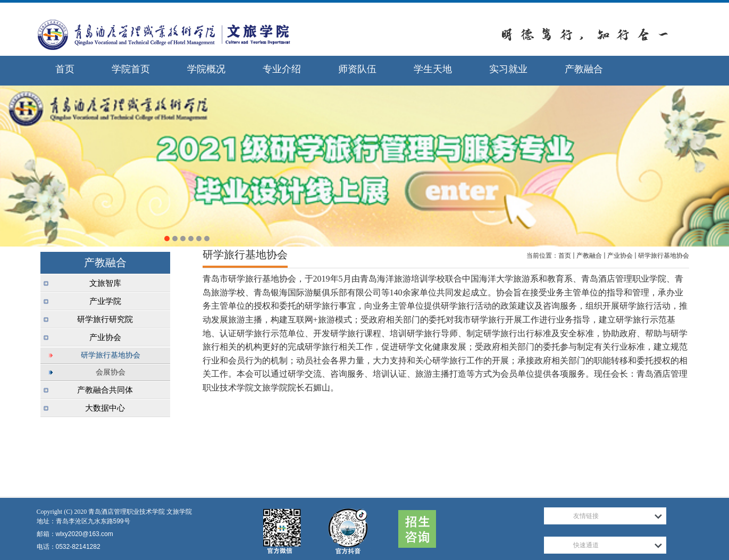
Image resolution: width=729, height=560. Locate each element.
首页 (565, 256)
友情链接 (586, 516)
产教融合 (589, 256)
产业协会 (620, 256)
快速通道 (586, 545)
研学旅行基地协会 (664, 256)
